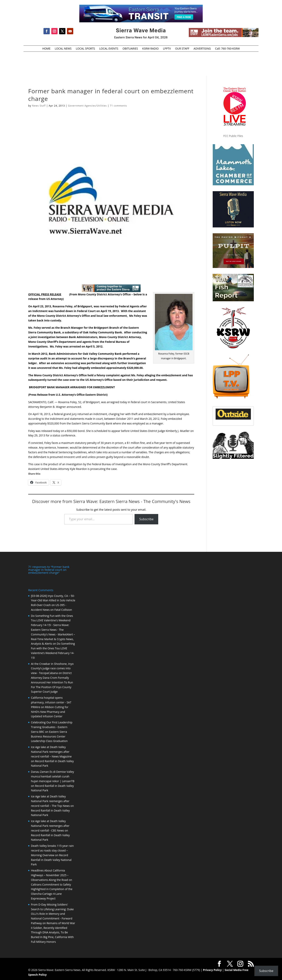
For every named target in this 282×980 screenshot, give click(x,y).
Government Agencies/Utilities (87, 106)
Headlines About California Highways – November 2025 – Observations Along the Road (50, 875)
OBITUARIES (130, 49)
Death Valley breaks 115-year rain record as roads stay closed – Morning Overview (52, 850)
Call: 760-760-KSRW (227, 49)
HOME (46, 49)
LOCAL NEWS (63, 49)
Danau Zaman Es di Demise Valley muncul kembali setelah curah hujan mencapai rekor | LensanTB (53, 776)
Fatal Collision (63, 610)
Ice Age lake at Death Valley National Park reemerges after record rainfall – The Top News (50, 801)
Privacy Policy (212, 970)
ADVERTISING (202, 49)
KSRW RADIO (150, 49)
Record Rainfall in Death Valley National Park (51, 860)
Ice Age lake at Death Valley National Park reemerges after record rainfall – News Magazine (51, 752)
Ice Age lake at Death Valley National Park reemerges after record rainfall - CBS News (50, 826)
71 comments (118, 106)
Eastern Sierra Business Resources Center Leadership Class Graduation (49, 736)
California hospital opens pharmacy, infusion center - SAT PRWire (51, 702)
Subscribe (146, 519)
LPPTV (167, 49)
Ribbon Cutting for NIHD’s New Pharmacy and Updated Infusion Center (50, 712)
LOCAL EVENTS (109, 49)
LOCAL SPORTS (85, 49)
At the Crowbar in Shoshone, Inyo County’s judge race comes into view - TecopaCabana (52, 668)
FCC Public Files (233, 136)
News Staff (39, 106)
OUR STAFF (182, 49)
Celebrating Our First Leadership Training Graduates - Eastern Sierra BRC (52, 727)
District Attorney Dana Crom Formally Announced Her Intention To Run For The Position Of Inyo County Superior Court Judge (52, 682)
